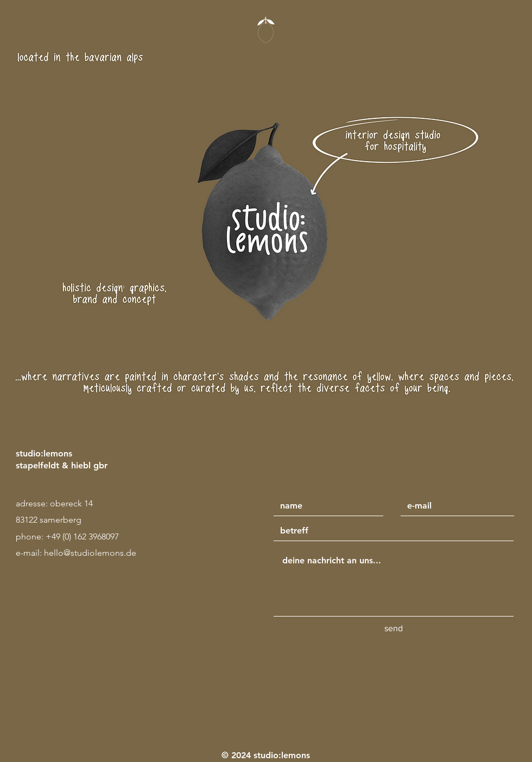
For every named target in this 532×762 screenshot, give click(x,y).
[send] (394, 628)
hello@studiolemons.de (90, 553)
